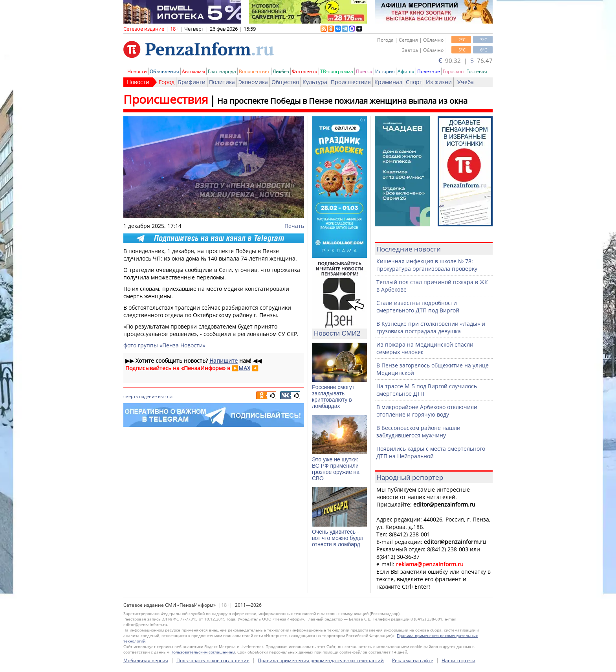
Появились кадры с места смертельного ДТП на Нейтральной (431, 452)
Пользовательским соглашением (203, 652)
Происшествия (351, 82)
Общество (285, 82)
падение (148, 396)
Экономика (253, 82)
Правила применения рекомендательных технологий (321, 660)
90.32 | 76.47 (466, 61)
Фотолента (305, 71)
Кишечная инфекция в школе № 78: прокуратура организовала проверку (427, 265)
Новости (137, 71)
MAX (244, 368)
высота (165, 396)
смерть (131, 396)
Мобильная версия (146, 660)
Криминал (388, 82)
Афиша (406, 71)
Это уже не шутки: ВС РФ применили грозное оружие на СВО (336, 469)
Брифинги (192, 82)
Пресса (364, 71)
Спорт (414, 82)
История (385, 71)
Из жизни (439, 82)
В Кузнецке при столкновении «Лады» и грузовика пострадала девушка (431, 327)
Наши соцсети (458, 660)
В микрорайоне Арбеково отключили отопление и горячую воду (427, 411)
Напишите (224, 361)
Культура (315, 82)
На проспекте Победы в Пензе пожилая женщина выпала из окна (342, 101)
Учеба (466, 82)
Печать (294, 226)
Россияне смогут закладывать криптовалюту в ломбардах (333, 397)
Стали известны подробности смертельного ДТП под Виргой (418, 307)
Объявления (164, 71)
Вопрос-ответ (254, 71)
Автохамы (193, 71)
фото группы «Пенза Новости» (164, 345)
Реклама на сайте (413, 660)
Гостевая (477, 71)
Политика (222, 82)
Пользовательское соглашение (213, 660)
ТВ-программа (337, 71)
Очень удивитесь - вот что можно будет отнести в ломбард (338, 538)
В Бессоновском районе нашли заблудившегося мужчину (418, 431)
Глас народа (222, 71)
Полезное (429, 71)
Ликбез (281, 71)
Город (167, 82)
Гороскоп (453, 71)
